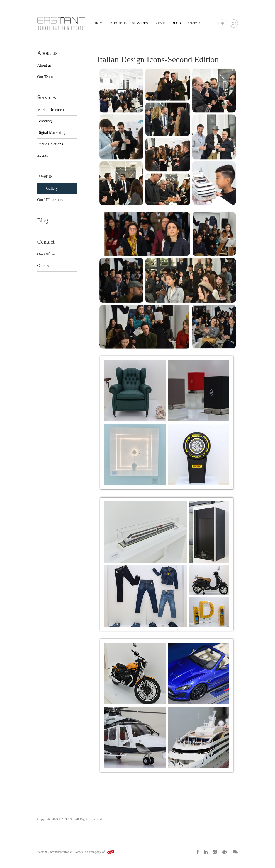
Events (160, 23)
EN (234, 23)
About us (118, 23)
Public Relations (50, 144)
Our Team (45, 77)
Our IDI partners (50, 200)
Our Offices (47, 254)
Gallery (52, 188)
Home (100, 23)
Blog (177, 23)
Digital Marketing (51, 133)
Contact (194, 23)
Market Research (51, 110)
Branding (45, 121)
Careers (43, 266)
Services (140, 23)
